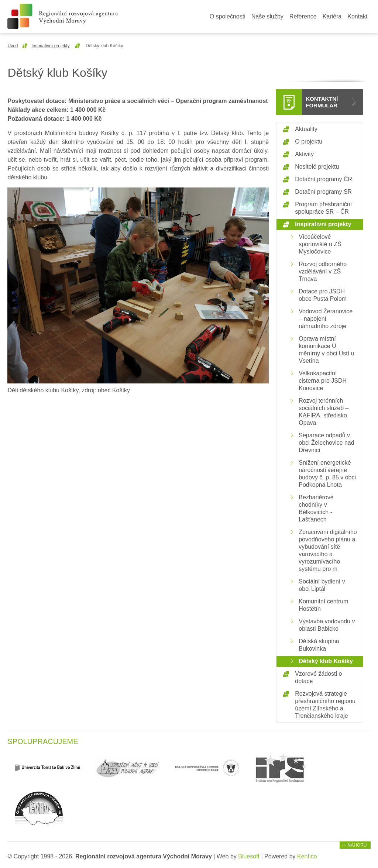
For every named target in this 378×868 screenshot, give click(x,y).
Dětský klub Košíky (326, 661)
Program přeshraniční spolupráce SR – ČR (323, 208)
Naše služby (267, 16)
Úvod (13, 46)
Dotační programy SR (323, 192)
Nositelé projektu (317, 167)
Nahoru (357, 845)
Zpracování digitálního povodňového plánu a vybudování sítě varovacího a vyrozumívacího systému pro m (328, 550)
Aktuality (306, 129)
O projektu (309, 142)
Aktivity (304, 154)
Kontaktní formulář (322, 102)
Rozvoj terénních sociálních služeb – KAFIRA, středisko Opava (324, 412)
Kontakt (357, 16)
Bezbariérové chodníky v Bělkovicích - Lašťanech (316, 508)
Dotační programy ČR (324, 179)
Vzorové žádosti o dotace (318, 677)
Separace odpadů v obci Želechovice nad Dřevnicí (326, 443)
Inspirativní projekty (50, 46)
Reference (303, 16)
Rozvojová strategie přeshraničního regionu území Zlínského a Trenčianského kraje (325, 705)
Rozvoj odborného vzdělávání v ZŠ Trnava (323, 271)
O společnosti (228, 16)
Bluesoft (249, 856)
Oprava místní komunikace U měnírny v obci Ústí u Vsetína (326, 350)
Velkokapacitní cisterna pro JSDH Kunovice (323, 381)
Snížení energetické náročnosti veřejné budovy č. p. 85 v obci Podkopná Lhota (327, 474)
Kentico (307, 856)
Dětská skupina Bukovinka (319, 645)
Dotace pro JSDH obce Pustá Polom (323, 295)
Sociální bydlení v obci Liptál (322, 585)
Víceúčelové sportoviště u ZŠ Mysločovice (320, 244)
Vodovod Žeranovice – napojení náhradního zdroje (326, 319)
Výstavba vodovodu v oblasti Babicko (327, 625)
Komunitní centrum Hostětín (323, 605)
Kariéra (332, 16)
